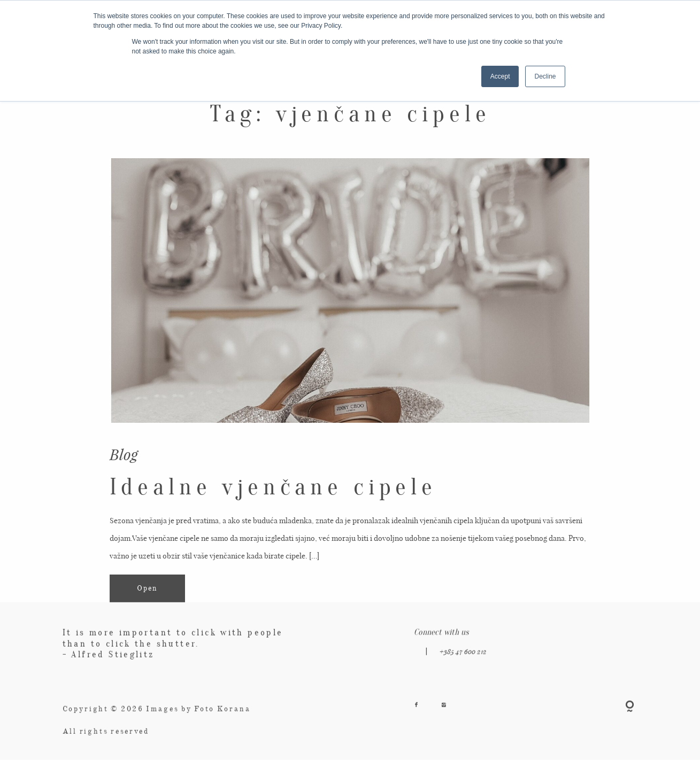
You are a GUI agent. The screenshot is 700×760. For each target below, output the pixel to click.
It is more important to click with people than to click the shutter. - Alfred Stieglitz (173, 649)
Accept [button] (500, 76)
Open (147, 588)
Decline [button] (545, 76)
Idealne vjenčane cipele (273, 487)
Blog (124, 454)
